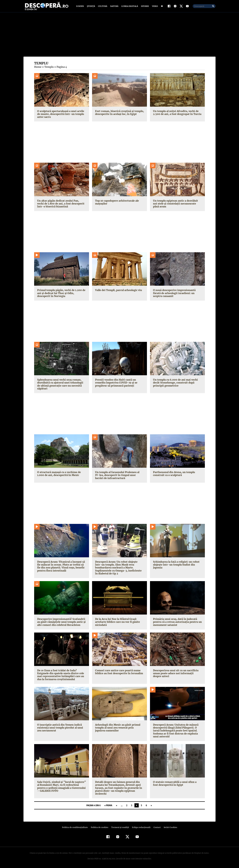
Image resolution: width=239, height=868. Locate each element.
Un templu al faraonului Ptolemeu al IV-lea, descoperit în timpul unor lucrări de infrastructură (119, 476)
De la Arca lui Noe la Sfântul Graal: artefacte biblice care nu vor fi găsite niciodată (117, 623)
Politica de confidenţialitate (76, 828)
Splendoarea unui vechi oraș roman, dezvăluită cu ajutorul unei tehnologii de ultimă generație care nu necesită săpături (61, 385)
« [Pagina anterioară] (117, 806)
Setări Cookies (169, 828)
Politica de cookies (100, 828)
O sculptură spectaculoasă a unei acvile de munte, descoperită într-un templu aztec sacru (60, 115)
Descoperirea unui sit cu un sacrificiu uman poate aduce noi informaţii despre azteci (177, 674)
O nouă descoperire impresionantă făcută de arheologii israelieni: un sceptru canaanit (174, 294)
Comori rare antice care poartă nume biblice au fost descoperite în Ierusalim (118, 673)
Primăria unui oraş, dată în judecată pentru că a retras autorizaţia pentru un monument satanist (177, 623)
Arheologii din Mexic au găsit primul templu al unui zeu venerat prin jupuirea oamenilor (119, 728)
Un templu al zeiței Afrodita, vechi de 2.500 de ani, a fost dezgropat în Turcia (176, 113)
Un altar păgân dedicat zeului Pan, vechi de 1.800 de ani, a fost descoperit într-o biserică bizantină (61, 204)
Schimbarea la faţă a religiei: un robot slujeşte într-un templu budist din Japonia (176, 565)
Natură (114, 6)
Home (38, 68)
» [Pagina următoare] (151, 806)
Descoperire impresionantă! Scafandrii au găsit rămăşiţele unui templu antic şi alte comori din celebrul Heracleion (61, 623)
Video (154, 6)
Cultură (103, 6)
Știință (91, 6)
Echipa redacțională (140, 828)
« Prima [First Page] (108, 806)
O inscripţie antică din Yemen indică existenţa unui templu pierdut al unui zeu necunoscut (59, 728)
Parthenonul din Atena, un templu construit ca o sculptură (174, 474)
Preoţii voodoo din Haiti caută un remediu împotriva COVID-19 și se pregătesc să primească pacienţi (115, 383)
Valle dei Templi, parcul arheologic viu (118, 291)
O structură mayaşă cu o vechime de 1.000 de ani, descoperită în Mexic (59, 474)
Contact (156, 828)
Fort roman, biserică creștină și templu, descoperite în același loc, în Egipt (118, 113)
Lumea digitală (129, 6)
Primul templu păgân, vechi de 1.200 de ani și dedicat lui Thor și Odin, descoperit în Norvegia (62, 294)
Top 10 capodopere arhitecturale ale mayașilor (116, 203)
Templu (49, 68)
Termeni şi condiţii (120, 828)
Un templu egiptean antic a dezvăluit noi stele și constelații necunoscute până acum (177, 204)
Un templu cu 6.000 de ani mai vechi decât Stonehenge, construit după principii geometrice (175, 383)
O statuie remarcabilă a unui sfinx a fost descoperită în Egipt (177, 784)
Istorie (144, 6)
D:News (80, 6)
